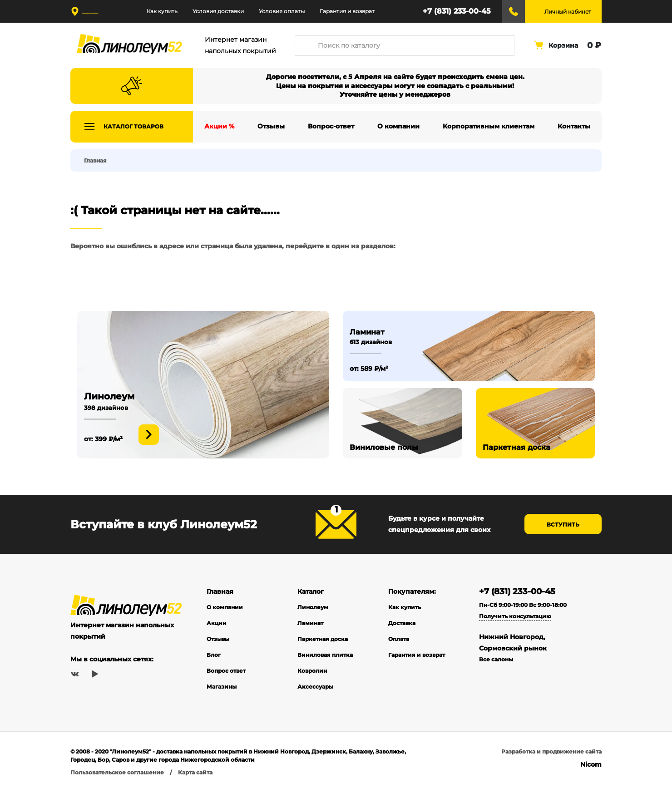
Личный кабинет (568, 12)
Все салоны (496, 659)
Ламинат (310, 623)
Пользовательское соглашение (117, 772)
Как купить (162, 11)
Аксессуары (315, 687)
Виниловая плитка (325, 655)
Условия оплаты (282, 11)
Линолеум (313, 607)
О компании (225, 607)
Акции (217, 623)
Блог (214, 655)
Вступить (563, 525)
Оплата (399, 639)
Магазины (222, 687)
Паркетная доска (323, 639)
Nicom (591, 764)
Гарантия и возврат (347, 11)
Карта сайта (195, 772)
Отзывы (218, 639)
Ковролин (312, 671)
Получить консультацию (515, 616)
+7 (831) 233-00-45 (457, 11)
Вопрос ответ (226, 671)
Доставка (402, 623)
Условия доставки (218, 11)
